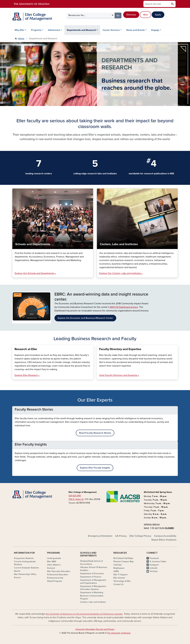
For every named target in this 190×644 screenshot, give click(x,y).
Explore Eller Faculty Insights (95, 468)
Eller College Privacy (140, 536)
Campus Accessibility (165, 536)
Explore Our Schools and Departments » (35, 273)
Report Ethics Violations (164, 540)
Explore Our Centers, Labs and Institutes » (121, 273)
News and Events (136, 30)
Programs (36, 30)
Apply (158, 15)
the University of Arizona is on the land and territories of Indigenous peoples (84, 614)
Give (145, 15)
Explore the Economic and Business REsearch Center (85, 318)
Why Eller (20, 30)
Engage (155, 30)
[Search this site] (156, 4)
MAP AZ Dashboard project (124, 307)
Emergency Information (100, 536)
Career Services (111, 30)
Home (21, 39)
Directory (131, 15)
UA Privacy (121, 536)
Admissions (54, 30)
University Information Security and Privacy (95, 629)
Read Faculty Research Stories (95, 433)
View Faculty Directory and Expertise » (119, 375)
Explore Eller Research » (27, 375)
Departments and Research (81, 30)
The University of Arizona (119, 633)
